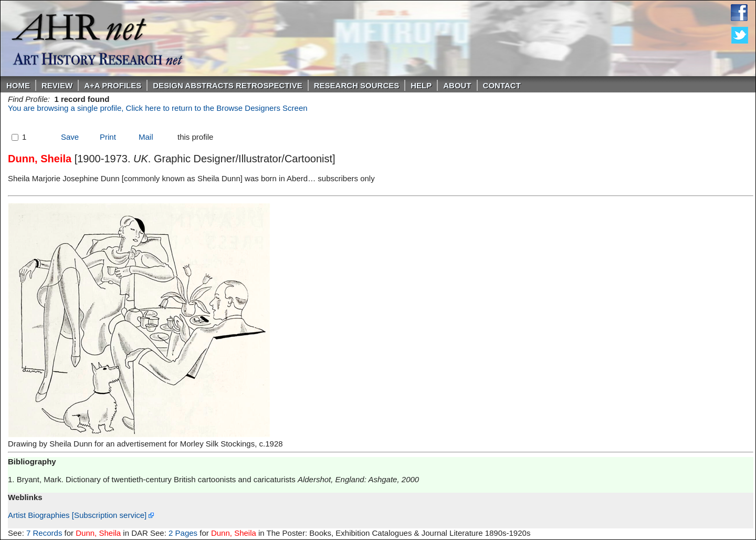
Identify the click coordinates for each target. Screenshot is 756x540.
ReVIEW (57, 85)
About (457, 85)
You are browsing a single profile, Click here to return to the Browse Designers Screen (158, 108)
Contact (502, 85)
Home (18, 85)
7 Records (44, 533)
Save (70, 137)
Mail (146, 137)
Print (108, 137)
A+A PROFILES (113, 85)
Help (421, 85)
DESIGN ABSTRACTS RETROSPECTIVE (227, 85)
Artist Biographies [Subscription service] (81, 515)
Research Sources (357, 85)
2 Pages (183, 533)
